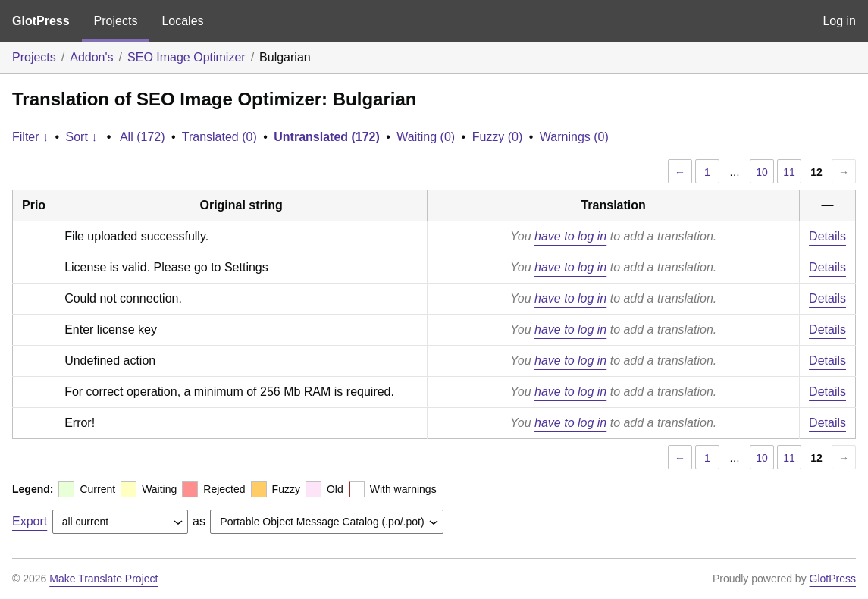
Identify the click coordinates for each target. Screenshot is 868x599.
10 (762, 172)
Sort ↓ (82, 137)
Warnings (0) (574, 137)
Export (30, 521)
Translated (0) (219, 137)
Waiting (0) (426, 137)
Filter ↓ (30, 137)
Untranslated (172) (327, 137)
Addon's (91, 57)
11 (789, 172)
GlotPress (41, 21)
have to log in (570, 236)
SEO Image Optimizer (186, 57)
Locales (182, 21)
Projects (116, 21)
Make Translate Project (103, 579)
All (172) (143, 137)
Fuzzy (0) (498, 137)
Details (827, 236)
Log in (839, 21)
